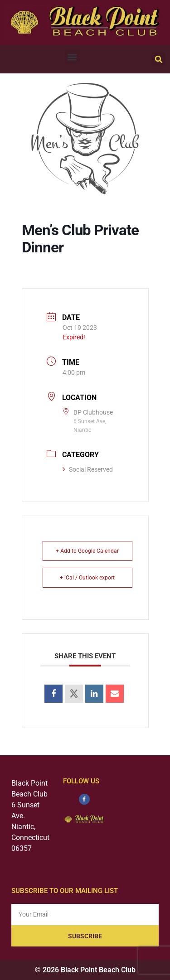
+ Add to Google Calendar (87, 551)
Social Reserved (88, 469)
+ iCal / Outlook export (87, 578)
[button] (72, 57)
